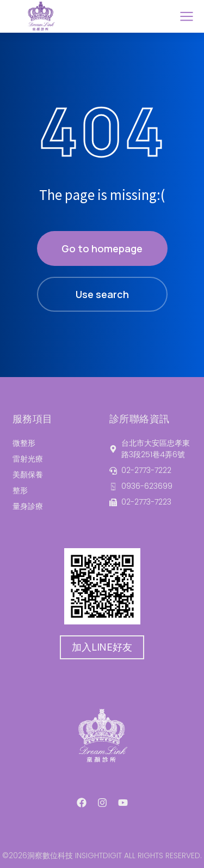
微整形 (24, 443)
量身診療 (28, 506)
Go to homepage (102, 248)
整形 (20, 490)
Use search (102, 294)
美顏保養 (28, 475)
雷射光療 (28, 459)
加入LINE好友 (102, 647)
